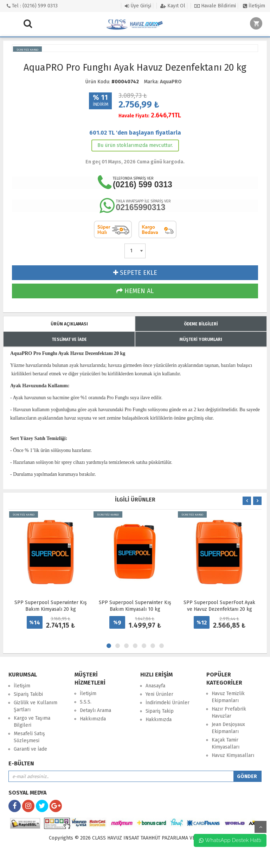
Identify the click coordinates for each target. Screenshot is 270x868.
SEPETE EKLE (135, 273)
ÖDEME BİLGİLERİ (201, 324)
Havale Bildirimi (215, 6)
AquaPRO (171, 82)
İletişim (254, 6)
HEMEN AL (135, 291)
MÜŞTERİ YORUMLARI (201, 339)
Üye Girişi (138, 6)
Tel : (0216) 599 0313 (32, 6)
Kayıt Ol (173, 6)
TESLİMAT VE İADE (69, 339)
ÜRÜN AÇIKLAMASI (69, 324)
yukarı (261, 827)
